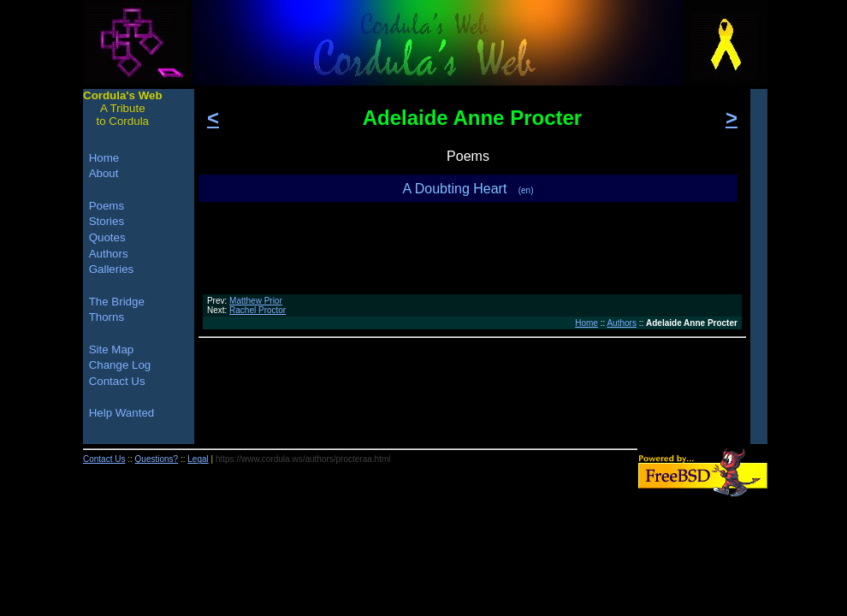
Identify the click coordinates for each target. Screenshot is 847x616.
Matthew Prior (256, 301)
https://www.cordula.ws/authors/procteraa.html (303, 459)
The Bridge (117, 302)
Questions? (157, 459)
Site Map (112, 349)
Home (586, 323)
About (104, 173)
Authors (621, 323)
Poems (107, 206)
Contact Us (117, 381)
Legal (198, 459)
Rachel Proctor (258, 310)
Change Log (120, 365)
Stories (107, 221)
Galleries (112, 269)
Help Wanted (122, 413)
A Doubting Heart (468, 189)
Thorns (107, 317)
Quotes (107, 237)
